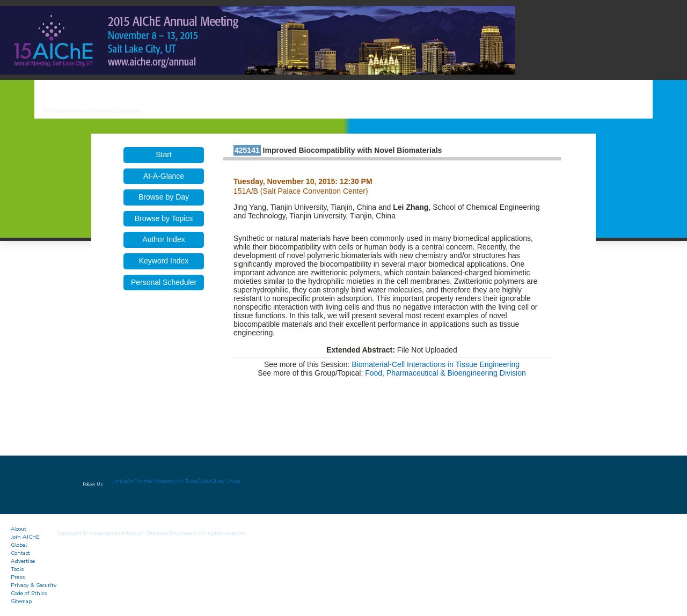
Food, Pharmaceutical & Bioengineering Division (445, 373)
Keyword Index (164, 261)
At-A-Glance (164, 176)
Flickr (204, 481)
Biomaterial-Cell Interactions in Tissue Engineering (436, 364)
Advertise (23, 561)
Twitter (144, 481)
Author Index (163, 239)
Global (19, 545)
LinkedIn (123, 481)
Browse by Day (164, 197)
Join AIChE (25, 537)
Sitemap (21, 601)
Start (164, 155)
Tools (17, 569)
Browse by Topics (164, 218)
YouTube (186, 481)
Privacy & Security (34, 585)
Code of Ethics (29, 593)
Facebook (164, 481)
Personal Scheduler (164, 282)
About (19, 529)
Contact (20, 553)
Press (18, 577)
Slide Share (226, 481)
